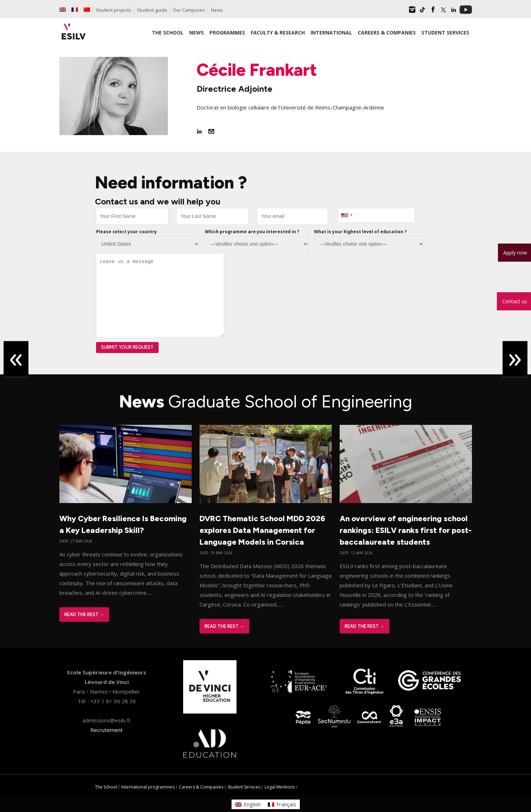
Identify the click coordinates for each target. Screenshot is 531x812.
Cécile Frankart (257, 70)
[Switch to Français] (282, 804)
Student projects (113, 10)
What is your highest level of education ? (360, 232)
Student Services (244, 787)
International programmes (148, 787)
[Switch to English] (248, 804)
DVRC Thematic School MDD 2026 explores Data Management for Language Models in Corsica (262, 530)
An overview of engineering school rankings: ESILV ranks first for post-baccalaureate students (406, 530)
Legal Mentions (280, 787)
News (217, 10)
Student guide (152, 10)
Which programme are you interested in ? (252, 232)
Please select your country (126, 232)
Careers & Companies (201, 787)
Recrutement (107, 730)
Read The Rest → (84, 615)
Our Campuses (189, 10)
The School (106, 787)
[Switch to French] (75, 10)
